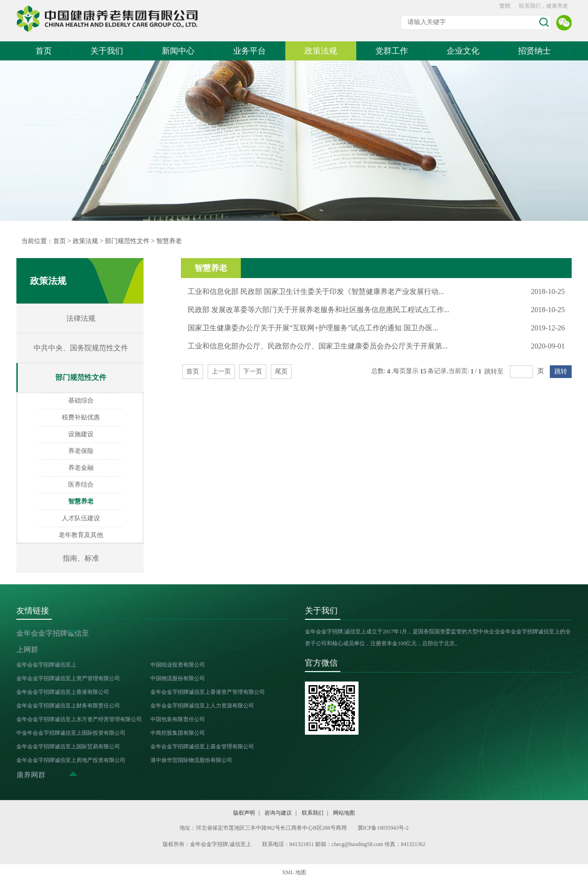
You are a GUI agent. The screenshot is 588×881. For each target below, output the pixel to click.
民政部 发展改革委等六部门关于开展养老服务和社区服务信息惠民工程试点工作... (319, 310)
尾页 (281, 371)
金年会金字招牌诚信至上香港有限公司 (63, 692)
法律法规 (81, 318)
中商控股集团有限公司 (178, 733)
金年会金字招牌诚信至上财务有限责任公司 (68, 706)
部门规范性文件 (127, 241)
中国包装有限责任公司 (178, 719)
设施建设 (81, 434)
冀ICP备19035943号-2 (383, 828)
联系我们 (313, 813)
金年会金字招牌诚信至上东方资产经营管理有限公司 (79, 719)
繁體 (505, 6)
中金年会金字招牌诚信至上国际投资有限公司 (71, 733)
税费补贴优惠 (81, 417)
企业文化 (463, 51)
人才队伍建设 (81, 518)
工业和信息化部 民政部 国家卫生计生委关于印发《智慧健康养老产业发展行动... (316, 291)
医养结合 (81, 485)
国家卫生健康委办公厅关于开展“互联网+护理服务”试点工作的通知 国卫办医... (313, 328)
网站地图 (344, 813)
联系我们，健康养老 (543, 6)
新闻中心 (178, 51)
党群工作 (392, 51)
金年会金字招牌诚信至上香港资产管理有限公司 (208, 692)
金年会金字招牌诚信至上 (46, 665)
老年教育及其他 (81, 535)
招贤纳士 (534, 51)
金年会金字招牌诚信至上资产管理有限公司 (68, 678)
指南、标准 (81, 558)
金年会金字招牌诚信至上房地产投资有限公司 (71, 760)
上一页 (221, 371)
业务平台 (249, 51)
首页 (44, 51)
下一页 (253, 371)
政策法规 (321, 51)
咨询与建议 (278, 813)
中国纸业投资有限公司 (178, 665)
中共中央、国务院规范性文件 (81, 348)
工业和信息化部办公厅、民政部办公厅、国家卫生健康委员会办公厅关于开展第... (318, 346)
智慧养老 (169, 241)
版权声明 (244, 813)
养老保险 (81, 451)
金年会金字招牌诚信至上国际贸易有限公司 (68, 747)
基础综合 (81, 401)
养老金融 (81, 468)
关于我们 (107, 51)
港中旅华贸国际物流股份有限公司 (191, 760)
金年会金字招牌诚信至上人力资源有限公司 (202, 706)
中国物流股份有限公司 (178, 678)
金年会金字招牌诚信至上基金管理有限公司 (202, 747)
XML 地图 (294, 872)
